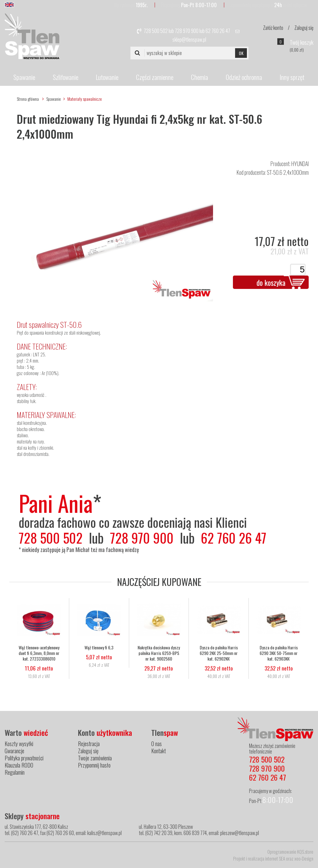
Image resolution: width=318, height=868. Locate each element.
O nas (157, 744)
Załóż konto (273, 28)
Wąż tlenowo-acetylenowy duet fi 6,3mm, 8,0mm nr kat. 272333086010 (39, 653)
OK (241, 53)
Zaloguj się (304, 28)
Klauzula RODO (19, 765)
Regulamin (15, 772)
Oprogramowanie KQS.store (290, 852)
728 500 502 (156, 31)
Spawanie (24, 77)
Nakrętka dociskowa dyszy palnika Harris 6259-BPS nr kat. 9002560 (159, 653)
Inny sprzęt (292, 77)
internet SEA (275, 858)
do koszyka (271, 282)
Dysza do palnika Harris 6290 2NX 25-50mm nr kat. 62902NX (219, 653)
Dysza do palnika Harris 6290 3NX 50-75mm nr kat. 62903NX (279, 653)
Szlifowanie (66, 77)
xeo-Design (304, 858)
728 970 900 (187, 31)
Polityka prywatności (24, 758)
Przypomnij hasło (94, 765)
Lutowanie (107, 77)
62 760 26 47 (218, 31)
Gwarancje (14, 751)
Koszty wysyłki (19, 744)
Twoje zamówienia (95, 758)
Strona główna (28, 99)
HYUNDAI (300, 164)
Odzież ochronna (244, 77)
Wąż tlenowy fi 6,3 (99, 647)
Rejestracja (89, 744)
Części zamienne (155, 77)
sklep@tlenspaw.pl (189, 39)
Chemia (200, 77)
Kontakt (159, 751)
